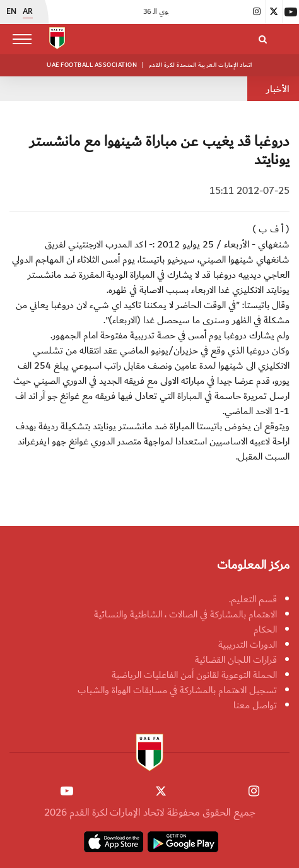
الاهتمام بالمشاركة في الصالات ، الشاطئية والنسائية (185, 614)
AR (28, 12)
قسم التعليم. (253, 599)
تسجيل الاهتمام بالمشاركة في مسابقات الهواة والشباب (177, 690)
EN (11, 12)
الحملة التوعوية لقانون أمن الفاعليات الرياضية (194, 675)
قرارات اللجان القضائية (236, 660)
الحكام (265, 629)
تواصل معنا (255, 705)
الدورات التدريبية (248, 645)
